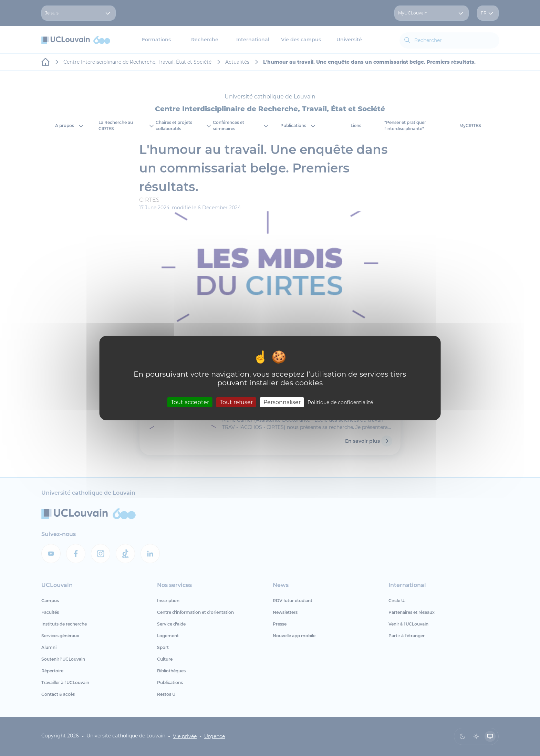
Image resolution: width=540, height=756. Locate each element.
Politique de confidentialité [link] (340, 402)
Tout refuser (236, 402)
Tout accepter (190, 402)
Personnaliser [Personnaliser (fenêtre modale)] (282, 402)
